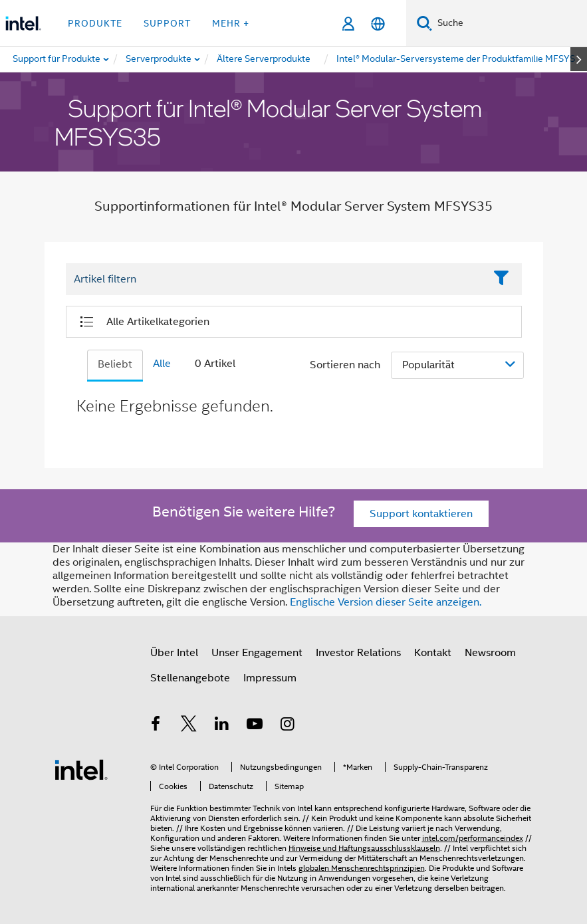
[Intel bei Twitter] (189, 726)
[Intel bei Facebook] (156, 726)
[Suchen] (424, 23)
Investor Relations (358, 653)
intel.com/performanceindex (473, 838)
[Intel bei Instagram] (288, 726)
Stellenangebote (190, 678)
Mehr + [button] (231, 23)
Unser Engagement (257, 653)
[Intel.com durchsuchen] (510, 23)
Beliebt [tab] (115, 364)
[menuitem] (159, 59)
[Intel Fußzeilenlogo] (81, 769)
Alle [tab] (162, 364)
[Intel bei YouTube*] (255, 726)
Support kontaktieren (421, 514)
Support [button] (167, 23)
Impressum (270, 678)
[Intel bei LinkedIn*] (222, 726)
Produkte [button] (95, 23)
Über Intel (174, 653)
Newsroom (490, 653)
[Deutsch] (378, 24)
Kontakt (433, 653)
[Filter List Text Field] (276, 280)
